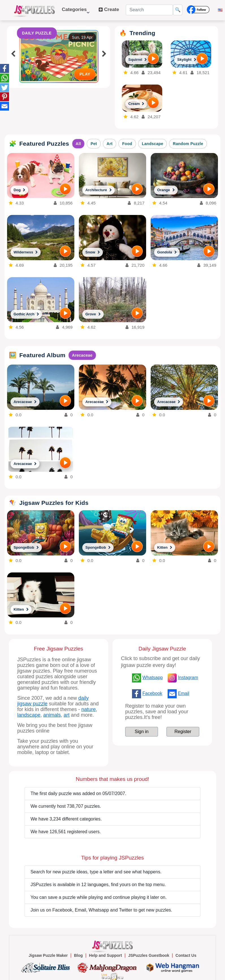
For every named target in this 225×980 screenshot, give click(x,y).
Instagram (188, 678)
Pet (94, 144)
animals (52, 715)
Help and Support (106, 955)
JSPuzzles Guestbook (149, 955)
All (78, 144)
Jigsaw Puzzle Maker (48, 955)
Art (110, 144)
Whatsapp (153, 678)
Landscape (153, 144)
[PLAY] (153, 59)
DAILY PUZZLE (37, 33)
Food (127, 144)
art (67, 715)
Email (184, 693)
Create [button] (109, 10)
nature (89, 709)
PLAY (85, 74)
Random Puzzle (188, 144)
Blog (78, 955)
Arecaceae (82, 355)
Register (183, 732)
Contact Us (186, 955)
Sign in (142, 732)
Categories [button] (76, 12)
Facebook (152, 693)
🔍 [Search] (178, 10)
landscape (29, 715)
